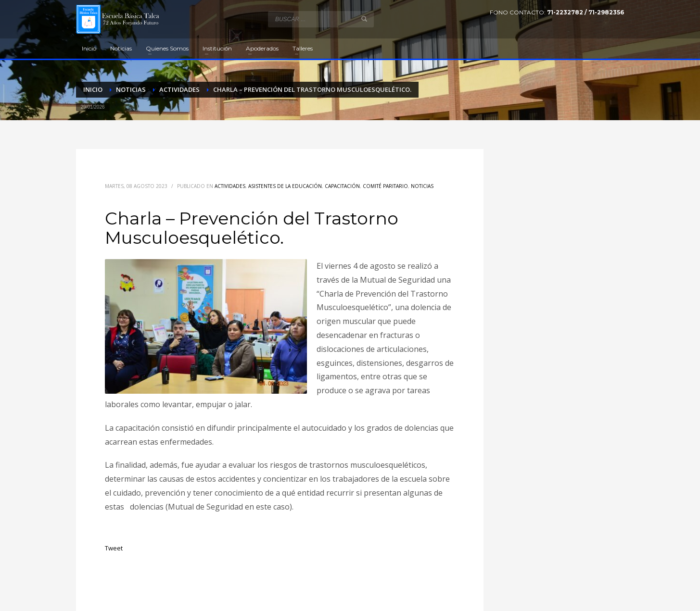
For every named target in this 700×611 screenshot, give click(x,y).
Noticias (422, 186)
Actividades (230, 186)
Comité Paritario (385, 186)
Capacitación (342, 186)
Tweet (114, 548)
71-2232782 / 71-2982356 (585, 12)
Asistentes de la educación (285, 186)
